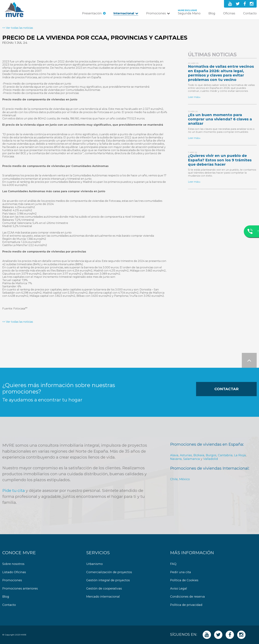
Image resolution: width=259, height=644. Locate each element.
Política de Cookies (184, 580)
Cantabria (225, 455)
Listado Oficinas (14, 572)
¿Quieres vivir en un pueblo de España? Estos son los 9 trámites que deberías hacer (220, 160)
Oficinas (229, 13)
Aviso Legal (179, 589)
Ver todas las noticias (19, 28)
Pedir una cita (181, 572)
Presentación (92, 13)
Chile (174, 479)
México (185, 479)
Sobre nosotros (13, 564)
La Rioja (240, 455)
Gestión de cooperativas (104, 589)
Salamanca (192, 459)
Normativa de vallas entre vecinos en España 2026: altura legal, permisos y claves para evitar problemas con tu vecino (221, 73)
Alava (174, 455)
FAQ (173, 564)
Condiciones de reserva (187, 597)
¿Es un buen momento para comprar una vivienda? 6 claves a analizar (220, 119)
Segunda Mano (189, 13)
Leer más (193, 97)
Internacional (124, 13)
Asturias (186, 455)
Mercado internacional (103, 597)
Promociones (156, 13)
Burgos (211, 455)
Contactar (226, 389)
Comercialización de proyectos (109, 572)
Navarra (176, 459)
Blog (212, 13)
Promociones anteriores (20, 589)
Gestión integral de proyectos (108, 580)
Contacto (250, 13)
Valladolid (211, 459)
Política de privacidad (186, 605)
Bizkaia (199, 455)
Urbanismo (94, 564)
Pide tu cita (14, 491)
